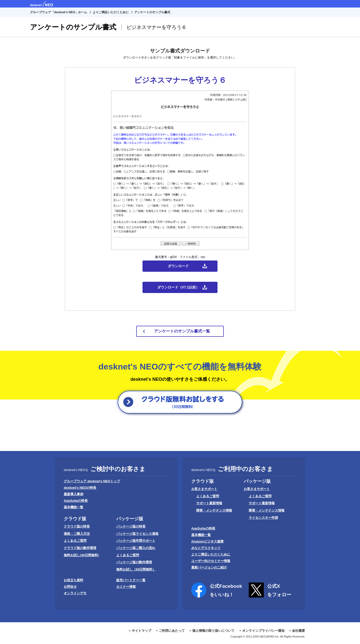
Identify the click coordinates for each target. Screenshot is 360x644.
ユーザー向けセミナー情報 (211, 561)
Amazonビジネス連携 (207, 541)
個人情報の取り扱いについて (213, 631)
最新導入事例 (73, 494)
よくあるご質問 (75, 541)
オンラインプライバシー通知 (263, 631)
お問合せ (70, 587)
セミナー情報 (126, 587)
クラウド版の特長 (77, 526)
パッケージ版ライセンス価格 (137, 534)
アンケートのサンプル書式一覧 (182, 331)
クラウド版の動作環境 (80, 548)
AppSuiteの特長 (76, 501)
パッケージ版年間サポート (136, 541)
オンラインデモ (75, 593)
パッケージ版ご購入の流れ (136, 548)
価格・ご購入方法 (77, 534)
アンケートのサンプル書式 (152, 12)
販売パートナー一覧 (131, 580)
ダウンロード (178, 266)
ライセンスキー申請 (263, 518)
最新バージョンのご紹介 (209, 567)
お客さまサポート (204, 489)
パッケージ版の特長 (131, 526)
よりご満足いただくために (111, 12)
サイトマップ (141, 631)
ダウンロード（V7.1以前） (178, 287)
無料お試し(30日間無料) (81, 555)
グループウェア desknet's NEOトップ (92, 481)
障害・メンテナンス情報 (214, 510)
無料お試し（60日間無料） (136, 569)
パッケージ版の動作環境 (134, 562)
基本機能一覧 (73, 507)
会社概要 (298, 631)
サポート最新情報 (209, 503)
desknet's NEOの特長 (80, 488)
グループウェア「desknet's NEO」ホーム (58, 12)
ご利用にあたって (172, 631)
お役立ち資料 (73, 580)
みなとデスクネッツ (206, 548)
